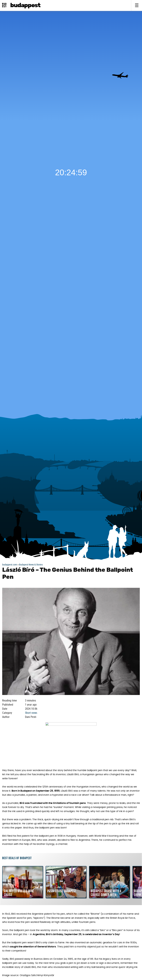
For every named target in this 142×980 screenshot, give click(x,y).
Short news (31, 713)
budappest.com (10, 564)
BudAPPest (25, 5)
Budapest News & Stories (31, 564)
